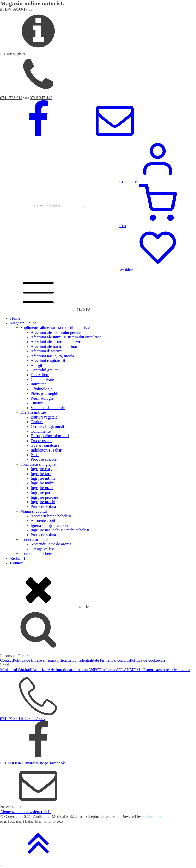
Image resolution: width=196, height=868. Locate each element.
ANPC (94, 670)
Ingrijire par (40, 492)
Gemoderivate (42, 379)
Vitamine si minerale (48, 408)
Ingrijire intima (43, 478)
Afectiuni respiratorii (48, 361)
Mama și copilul (34, 511)
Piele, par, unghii (45, 394)
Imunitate (38, 384)
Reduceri (18, 558)
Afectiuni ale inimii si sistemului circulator (66, 337)
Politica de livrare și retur (34, 660)
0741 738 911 (11, 98)
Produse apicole (44, 459)
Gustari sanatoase (45, 445)
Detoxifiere (40, 375)
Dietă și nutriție (33, 412)
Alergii (36, 365)
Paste (35, 455)
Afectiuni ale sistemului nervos (56, 342)
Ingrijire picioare (44, 497)
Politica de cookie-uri (148, 660)
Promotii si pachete (36, 554)
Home (15, 318)
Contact (17, 563)
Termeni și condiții (114, 660)
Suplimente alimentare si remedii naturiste (55, 328)
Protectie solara (43, 506)
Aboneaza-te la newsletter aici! (25, 812)
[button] (1, 865)
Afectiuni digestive (46, 351)
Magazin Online (23, 323)
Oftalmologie (41, 389)
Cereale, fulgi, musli (47, 427)
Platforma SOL (111, 670)
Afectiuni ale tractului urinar (54, 346)
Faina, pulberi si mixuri (50, 436)
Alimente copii (43, 521)
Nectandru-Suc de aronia (51, 544)
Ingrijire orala (42, 488)
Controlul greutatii (46, 370)
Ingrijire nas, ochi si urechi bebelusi (60, 530)
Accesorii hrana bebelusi (51, 516)
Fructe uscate (41, 441)
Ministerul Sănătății (16, 670)
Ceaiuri (37, 422)
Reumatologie (42, 398)
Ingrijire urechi (43, 502)
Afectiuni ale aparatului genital (56, 332)
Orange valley (42, 549)
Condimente (41, 431)
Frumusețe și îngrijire (38, 464)
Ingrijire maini (42, 483)
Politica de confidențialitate (77, 660)
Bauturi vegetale (44, 417)
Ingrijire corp (41, 469)
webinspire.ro (153, 816)
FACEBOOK (11, 763)
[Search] (84, 206)
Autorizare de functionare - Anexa (60, 670)
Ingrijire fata (41, 474)
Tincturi (37, 403)
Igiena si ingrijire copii (49, 525)
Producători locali (35, 539)
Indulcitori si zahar (46, 450)
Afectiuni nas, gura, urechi (52, 356)
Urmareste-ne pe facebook (43, 763)
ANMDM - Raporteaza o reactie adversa (157, 670)
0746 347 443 (41, 98)
